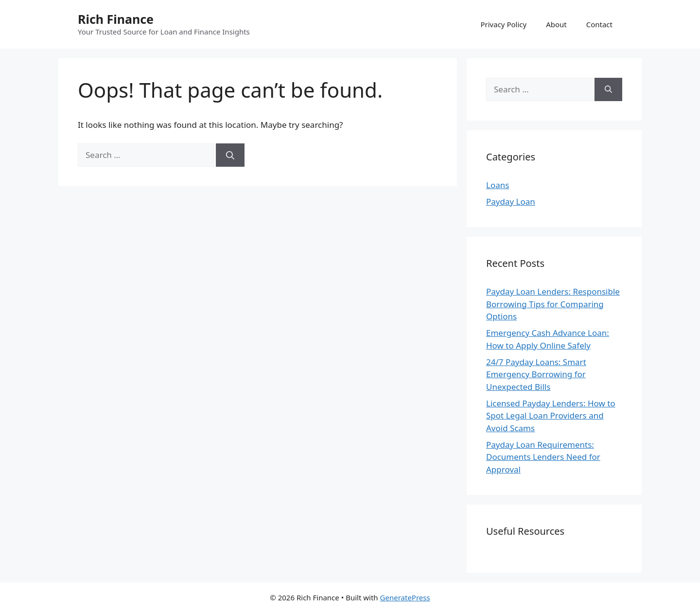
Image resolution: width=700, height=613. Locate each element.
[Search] (230, 155)
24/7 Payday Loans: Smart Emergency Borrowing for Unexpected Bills (536, 374)
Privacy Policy (503, 24)
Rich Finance (116, 19)
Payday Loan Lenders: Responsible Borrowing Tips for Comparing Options (553, 304)
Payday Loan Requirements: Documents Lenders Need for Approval (543, 457)
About (556, 24)
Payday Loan (511, 201)
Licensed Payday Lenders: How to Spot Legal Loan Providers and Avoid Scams (551, 416)
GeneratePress (405, 597)
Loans (498, 185)
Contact (599, 24)
